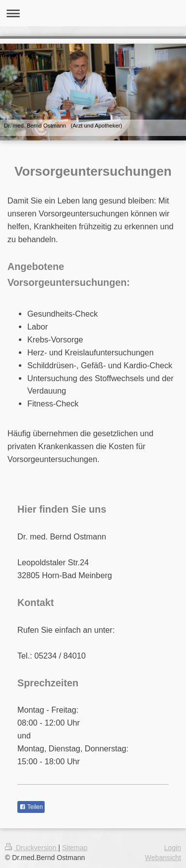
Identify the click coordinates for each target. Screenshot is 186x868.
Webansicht (163, 858)
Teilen (31, 807)
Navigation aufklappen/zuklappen (93, 13)
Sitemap (75, 848)
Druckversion (31, 848)
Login (173, 848)
